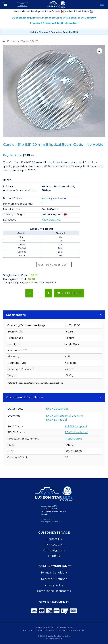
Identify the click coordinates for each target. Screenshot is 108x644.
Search (94, 5)
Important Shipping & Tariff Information (54, 23)
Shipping (54, 556)
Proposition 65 (73, 439)
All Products (11, 41)
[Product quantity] (39, 293)
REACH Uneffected (76, 432)
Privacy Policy (54, 585)
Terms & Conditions (54, 573)
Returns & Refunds (54, 579)
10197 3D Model (56, 420)
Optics (25, 41)
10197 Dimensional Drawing (65, 416)
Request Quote (22, 4)
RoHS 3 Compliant (76, 426)
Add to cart (71, 293)
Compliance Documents (54, 591)
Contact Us (54, 539)
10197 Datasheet (51, 220)
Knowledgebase (54, 550)
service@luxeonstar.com (52, 522)
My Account (54, 545)
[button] (99, 51)
